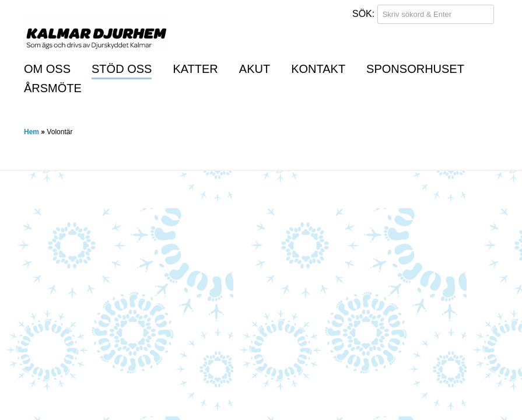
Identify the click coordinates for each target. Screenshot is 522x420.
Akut (255, 69)
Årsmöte (53, 88)
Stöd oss (122, 69)
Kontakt (318, 69)
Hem (31, 132)
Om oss (47, 69)
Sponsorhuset (415, 69)
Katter (195, 69)
